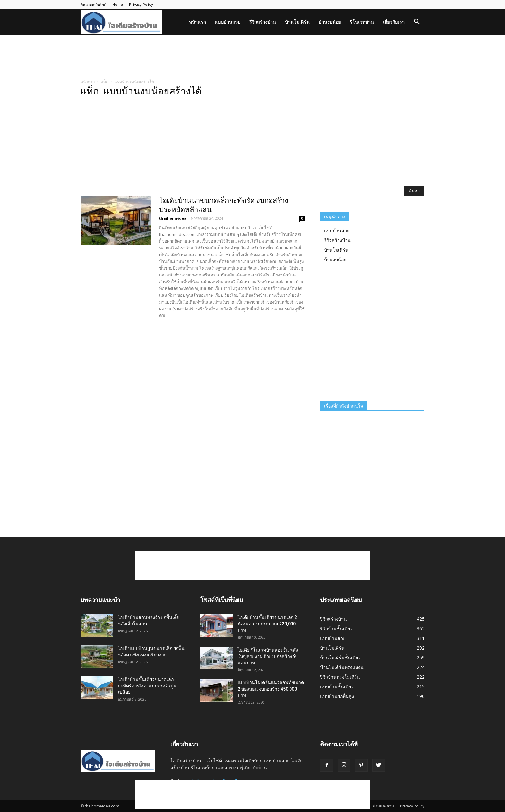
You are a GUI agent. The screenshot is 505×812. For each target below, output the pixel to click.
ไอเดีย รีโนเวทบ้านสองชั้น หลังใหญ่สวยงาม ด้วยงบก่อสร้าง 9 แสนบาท (268, 656)
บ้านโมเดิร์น (297, 22)
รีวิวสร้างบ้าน (263, 22)
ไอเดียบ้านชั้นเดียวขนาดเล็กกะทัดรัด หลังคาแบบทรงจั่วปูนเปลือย (147, 686)
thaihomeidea (173, 218)
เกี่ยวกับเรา (394, 22)
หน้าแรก (197, 22)
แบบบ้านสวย (228, 22)
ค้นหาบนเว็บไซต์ (93, 4)
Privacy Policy (141, 4)
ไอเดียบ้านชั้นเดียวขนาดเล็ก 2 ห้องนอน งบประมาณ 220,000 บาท (267, 624)
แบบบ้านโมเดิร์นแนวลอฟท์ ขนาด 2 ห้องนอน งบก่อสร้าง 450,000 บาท (271, 689)
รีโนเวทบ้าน (362, 22)
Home (118, 4)
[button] (417, 22)
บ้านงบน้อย (330, 22)
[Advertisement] (252, 57)
